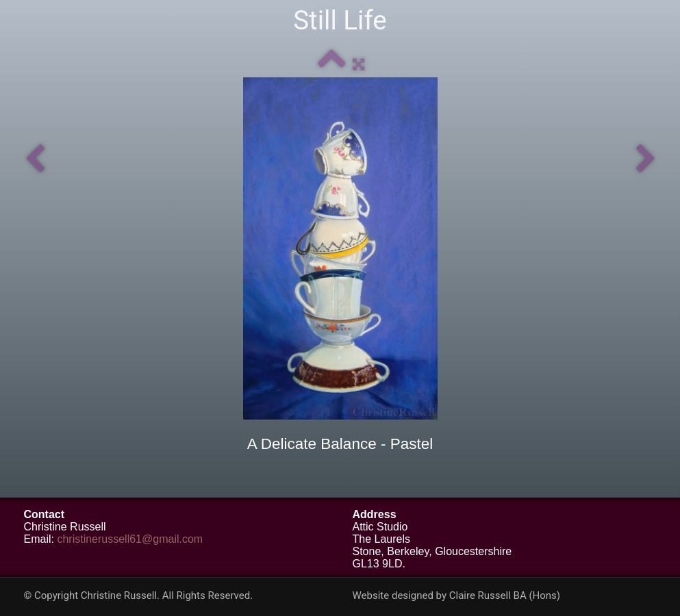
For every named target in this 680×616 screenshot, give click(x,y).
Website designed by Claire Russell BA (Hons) (457, 595)
